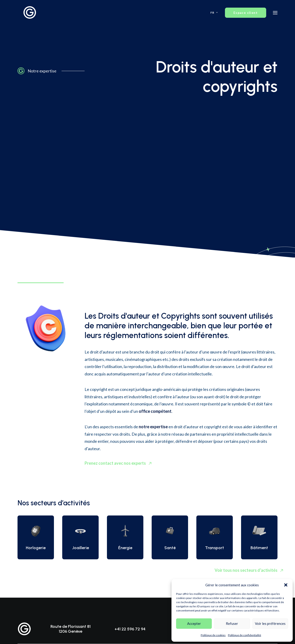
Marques (25, 539)
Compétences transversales (131, 552)
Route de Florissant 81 (71, 486)
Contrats (25, 565)
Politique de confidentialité (245, 635)
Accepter (194, 623)
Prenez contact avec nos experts (119, 322)
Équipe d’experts (123, 539)
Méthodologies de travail (130, 559)
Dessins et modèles (33, 546)
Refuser (232, 623)
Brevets (24, 533)
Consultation (212, 539)
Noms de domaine (32, 559)
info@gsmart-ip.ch (194, 488)
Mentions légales (98, 601)
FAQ (206, 533)
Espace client (257, 488)
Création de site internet (158, 632)
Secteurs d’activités (125, 546)
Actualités (118, 565)
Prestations (119, 533)
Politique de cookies (213, 635)
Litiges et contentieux (34, 578)
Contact (208, 546)
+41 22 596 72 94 (130, 488)
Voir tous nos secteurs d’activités (246, 433)
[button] (286, 585)
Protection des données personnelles (46, 571)
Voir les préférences (270, 623)
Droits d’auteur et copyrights (40, 552)
